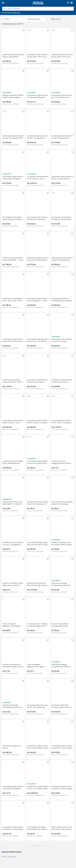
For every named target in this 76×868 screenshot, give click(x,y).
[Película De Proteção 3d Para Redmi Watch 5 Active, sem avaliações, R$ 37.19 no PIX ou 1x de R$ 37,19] (14, 658)
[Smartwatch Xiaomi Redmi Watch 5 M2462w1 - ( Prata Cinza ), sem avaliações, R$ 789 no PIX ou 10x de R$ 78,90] (14, 251)
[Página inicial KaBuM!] (38, 3)
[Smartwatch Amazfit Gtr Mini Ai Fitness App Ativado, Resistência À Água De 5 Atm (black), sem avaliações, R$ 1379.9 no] (38, 577)
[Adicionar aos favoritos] (23, 30)
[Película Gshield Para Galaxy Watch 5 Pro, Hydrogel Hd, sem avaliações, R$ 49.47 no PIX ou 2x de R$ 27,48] (38, 495)
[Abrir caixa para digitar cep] (11, 13)
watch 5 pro (13, 857)
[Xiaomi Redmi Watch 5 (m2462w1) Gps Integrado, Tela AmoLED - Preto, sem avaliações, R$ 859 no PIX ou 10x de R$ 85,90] (62, 292)
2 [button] (36, 846)
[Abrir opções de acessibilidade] (68, 3)
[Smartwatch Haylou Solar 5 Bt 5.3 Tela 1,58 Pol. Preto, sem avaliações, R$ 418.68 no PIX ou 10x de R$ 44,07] (62, 89)
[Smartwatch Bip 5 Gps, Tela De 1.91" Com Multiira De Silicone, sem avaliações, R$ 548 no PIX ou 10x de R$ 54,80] (38, 129)
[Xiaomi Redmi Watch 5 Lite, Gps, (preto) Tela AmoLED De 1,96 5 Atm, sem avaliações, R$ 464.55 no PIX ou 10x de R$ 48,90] (62, 821)
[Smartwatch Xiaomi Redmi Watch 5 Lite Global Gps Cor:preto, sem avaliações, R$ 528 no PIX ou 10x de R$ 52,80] (38, 211)
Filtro (6, 19)
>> (44, 846)
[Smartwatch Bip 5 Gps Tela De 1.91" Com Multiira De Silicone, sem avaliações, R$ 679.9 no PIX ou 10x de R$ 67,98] (38, 699)
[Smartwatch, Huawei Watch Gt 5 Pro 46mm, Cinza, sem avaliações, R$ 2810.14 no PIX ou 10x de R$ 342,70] (38, 170)
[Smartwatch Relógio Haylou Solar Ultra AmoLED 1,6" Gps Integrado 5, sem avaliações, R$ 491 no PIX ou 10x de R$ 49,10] (38, 536)
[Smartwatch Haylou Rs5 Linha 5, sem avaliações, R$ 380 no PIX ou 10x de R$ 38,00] (14, 739)
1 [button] (34, 846)
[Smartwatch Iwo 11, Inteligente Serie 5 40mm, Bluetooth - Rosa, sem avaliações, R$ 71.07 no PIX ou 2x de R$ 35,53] (62, 455)
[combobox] (38, 9)
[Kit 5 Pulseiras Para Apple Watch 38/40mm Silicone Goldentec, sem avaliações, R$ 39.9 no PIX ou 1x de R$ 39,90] (38, 821)
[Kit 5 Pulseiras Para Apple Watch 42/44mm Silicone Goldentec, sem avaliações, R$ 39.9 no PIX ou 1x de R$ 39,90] (14, 211)
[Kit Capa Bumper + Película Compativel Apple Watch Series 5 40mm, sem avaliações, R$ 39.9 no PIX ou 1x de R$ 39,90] (38, 617)
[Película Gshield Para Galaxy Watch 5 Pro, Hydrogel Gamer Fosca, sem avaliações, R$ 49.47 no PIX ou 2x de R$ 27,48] (62, 495)
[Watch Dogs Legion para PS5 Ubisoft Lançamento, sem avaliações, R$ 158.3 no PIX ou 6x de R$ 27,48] (14, 48)
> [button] (42, 846)
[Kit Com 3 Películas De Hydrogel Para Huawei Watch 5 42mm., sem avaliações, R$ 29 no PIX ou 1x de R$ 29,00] (62, 617)
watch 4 (4, 857)
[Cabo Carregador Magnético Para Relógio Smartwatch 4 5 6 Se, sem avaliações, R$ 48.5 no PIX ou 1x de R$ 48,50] (14, 617)
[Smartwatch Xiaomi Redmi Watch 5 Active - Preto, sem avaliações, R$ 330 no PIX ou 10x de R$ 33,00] (14, 414)
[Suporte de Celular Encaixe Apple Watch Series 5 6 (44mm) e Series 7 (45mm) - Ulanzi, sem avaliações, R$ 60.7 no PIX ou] (14, 577)
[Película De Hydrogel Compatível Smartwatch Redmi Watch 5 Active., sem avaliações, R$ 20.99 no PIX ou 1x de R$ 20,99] (62, 577)
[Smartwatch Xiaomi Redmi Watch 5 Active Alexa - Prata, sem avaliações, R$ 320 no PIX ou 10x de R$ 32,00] (38, 373)
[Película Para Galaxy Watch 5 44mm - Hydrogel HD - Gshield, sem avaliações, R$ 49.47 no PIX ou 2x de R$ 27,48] (14, 536)
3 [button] (39, 846)
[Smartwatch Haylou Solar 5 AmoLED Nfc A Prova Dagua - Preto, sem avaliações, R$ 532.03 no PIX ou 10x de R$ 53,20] (14, 821)
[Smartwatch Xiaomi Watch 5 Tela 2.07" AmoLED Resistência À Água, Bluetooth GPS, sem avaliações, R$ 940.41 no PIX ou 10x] (62, 333)
